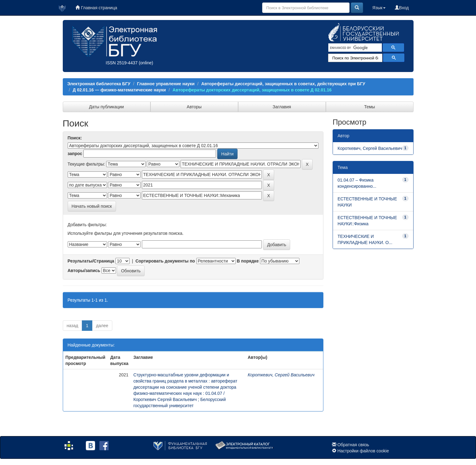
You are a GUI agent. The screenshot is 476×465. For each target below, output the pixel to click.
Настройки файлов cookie (363, 451)
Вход (402, 8)
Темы (369, 107)
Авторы (194, 107)
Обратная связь (353, 445)
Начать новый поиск (92, 206)
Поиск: (75, 138)
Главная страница (96, 8)
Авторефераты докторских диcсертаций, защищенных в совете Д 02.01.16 (252, 90)
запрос (75, 154)
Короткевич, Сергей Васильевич (281, 375)
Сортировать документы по (165, 261)
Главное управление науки (166, 84)
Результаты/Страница (91, 261)
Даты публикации (106, 107)
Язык (379, 8)
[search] (354, 48)
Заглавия (282, 107)
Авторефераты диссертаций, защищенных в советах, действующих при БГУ (283, 84)
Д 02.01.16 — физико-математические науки (119, 90)
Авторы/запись (84, 271)
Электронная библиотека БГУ (99, 84)
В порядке (248, 261)
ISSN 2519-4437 (122, 63)
